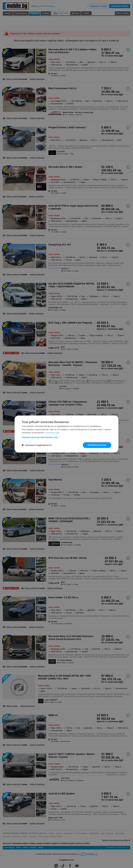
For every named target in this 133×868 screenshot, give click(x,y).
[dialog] (66, 434)
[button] (66, 437)
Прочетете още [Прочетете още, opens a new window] (52, 433)
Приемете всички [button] (97, 445)
